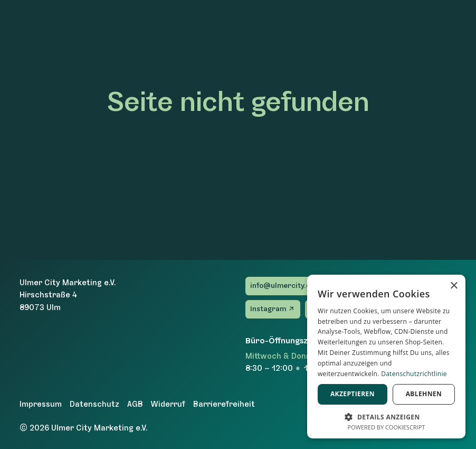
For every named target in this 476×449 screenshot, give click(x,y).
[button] (386, 416)
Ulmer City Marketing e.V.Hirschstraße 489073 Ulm (68, 295)
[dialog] (386, 357)
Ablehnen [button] (424, 394)
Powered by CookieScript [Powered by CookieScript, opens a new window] (387, 427)
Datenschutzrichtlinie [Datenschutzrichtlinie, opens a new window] (414, 374)
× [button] (454, 286)
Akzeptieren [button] (353, 394)
